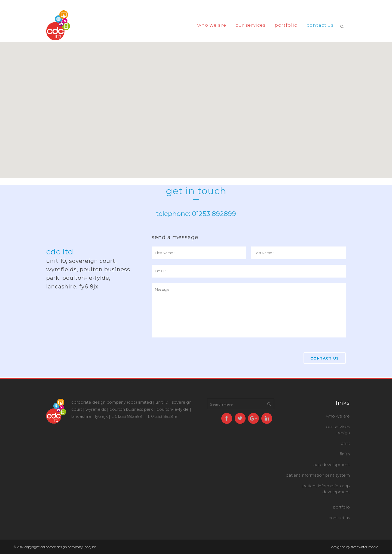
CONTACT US (339, 518)
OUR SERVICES (338, 427)
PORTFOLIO (341, 507)
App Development (332, 465)
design (343, 433)
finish (345, 454)
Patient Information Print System (318, 475)
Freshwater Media (365, 547)
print (345, 443)
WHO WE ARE (338, 416)
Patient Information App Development (326, 489)
